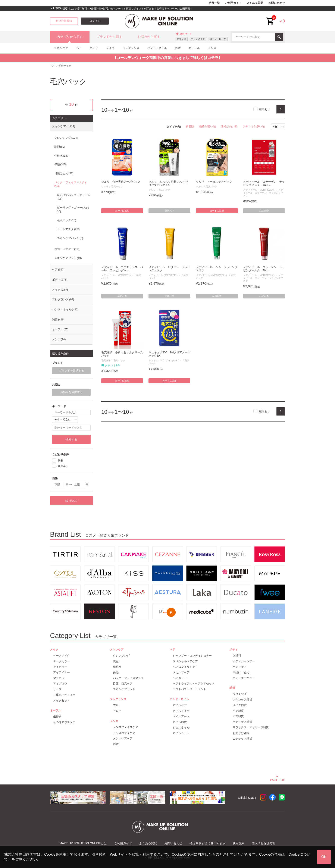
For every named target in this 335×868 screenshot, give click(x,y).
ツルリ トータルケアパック (214, 182)
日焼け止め (64, 173)
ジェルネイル (181, 728)
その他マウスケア (64, 722)
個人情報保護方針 (264, 843)
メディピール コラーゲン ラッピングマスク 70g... (264, 269)
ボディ (94, 48)
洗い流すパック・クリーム (74, 197)
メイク (110, 48)
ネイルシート (181, 733)
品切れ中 (169, 211)
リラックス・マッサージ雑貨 (251, 727)
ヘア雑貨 (238, 711)
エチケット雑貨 (242, 739)
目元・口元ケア (67, 249)
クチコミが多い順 (254, 126)
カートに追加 (122, 211)
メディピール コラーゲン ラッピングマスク (263, 193)
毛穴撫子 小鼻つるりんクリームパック (122, 354)
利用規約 (238, 843)
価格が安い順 (207, 126)
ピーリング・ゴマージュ (73, 210)
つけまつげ (240, 694)
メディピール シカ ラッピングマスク (217, 269)
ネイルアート (181, 716)
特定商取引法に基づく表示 (207, 843)
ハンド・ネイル (157, 48)
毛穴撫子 (106, 360)
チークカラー (62, 661)
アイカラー (60, 667)
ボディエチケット (244, 678)
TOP (53, 66)
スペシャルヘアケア (185, 661)
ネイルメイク (181, 711)
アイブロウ (60, 684)
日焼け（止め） (242, 672)
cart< (270, 18)
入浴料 (237, 656)
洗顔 (60, 147)
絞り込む (71, 501)
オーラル (194, 48)
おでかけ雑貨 (241, 733)
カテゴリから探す (70, 37)
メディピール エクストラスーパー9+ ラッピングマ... (122, 269)
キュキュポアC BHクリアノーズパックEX (169, 354)
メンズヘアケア (123, 738)
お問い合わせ (277, 3)
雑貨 (178, 48)
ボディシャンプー (244, 661)
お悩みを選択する (71, 392)
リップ (57, 689)
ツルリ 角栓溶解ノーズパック (121, 182)
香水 (116, 705)
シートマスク (69, 229)
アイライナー (62, 672)
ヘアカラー (180, 678)
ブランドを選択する (71, 371)
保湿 (60, 164)
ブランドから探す (109, 37)
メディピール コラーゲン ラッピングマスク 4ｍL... (264, 183)
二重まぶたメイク (64, 695)
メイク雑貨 (240, 705)
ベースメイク (62, 656)
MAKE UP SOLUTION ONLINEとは (83, 843)
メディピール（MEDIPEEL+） (259, 190)
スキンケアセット (68, 258)
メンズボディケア (124, 733)
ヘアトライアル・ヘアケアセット (194, 684)
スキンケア (61, 48)
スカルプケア (181, 672)
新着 (60, 461)
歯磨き (57, 716)
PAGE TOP (278, 779)
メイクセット (62, 700)
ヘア (79, 48)
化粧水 (62, 156)
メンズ (212, 48)
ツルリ (105, 187)
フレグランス (131, 48)
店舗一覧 (214, 3)
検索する (71, 439)
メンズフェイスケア (126, 727)
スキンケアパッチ (70, 238)
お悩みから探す (149, 37)
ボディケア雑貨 (242, 722)
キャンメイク (198, 39)
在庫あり (264, 109)
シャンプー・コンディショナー (192, 656)
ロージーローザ (218, 39)
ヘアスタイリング (184, 667)
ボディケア (240, 667)
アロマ (117, 711)
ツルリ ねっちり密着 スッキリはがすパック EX (168, 183)
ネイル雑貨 (180, 722)
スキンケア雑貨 (242, 700)
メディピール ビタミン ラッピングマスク (169, 269)
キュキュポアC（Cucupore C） (165, 360)
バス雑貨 (238, 716)
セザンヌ (181, 39)
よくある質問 (255, 3)
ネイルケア (180, 705)
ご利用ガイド (233, 3)
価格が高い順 (229, 126)
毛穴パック (117, 187)
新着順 (190, 126)
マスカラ (59, 678)
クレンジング (66, 138)
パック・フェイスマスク (70, 184)
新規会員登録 (64, 21)
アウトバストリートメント (190, 689)
